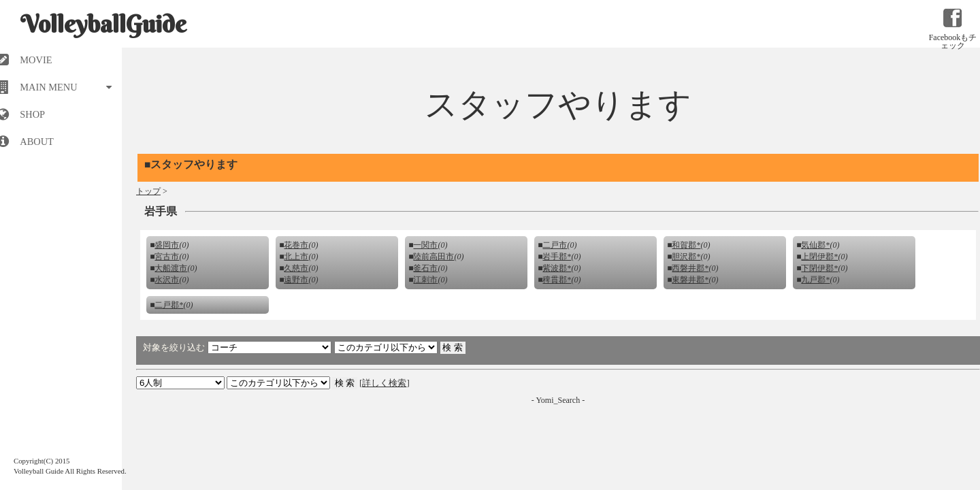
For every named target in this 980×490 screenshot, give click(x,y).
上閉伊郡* (819, 257)
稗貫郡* (557, 280)
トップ (148, 191)
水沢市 (167, 280)
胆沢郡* (686, 257)
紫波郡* (557, 268)
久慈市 (296, 268)
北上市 (296, 257)
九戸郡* (815, 280)
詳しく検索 (384, 383)
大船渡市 (171, 268)
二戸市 (555, 245)
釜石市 (425, 268)
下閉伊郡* (819, 268)
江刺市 (425, 280)
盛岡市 (167, 245)
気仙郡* (815, 245)
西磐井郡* (690, 268)
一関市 (425, 245)
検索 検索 (278, 383)
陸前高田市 (434, 257)
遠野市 (296, 280)
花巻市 (296, 245)
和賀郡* (686, 245)
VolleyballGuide (103, 24)
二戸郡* (169, 305)
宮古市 (167, 257)
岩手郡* (557, 257)
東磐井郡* (690, 280)
